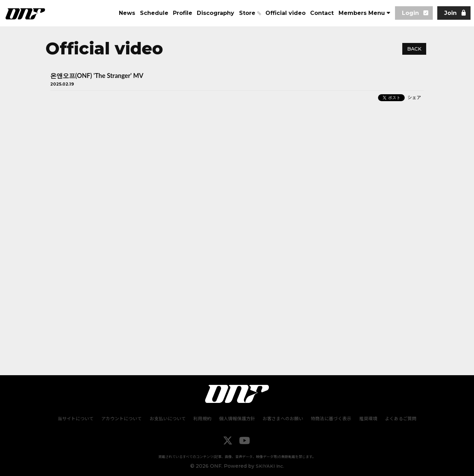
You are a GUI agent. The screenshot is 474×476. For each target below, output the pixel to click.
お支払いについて (169, 418)
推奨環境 (366, 418)
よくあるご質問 (398, 418)
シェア (414, 97)
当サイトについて (79, 418)
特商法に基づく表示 (330, 418)
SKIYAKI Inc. (270, 466)
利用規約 (203, 418)
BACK (414, 49)
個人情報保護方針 (237, 418)
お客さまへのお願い (282, 418)
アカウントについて (124, 418)
